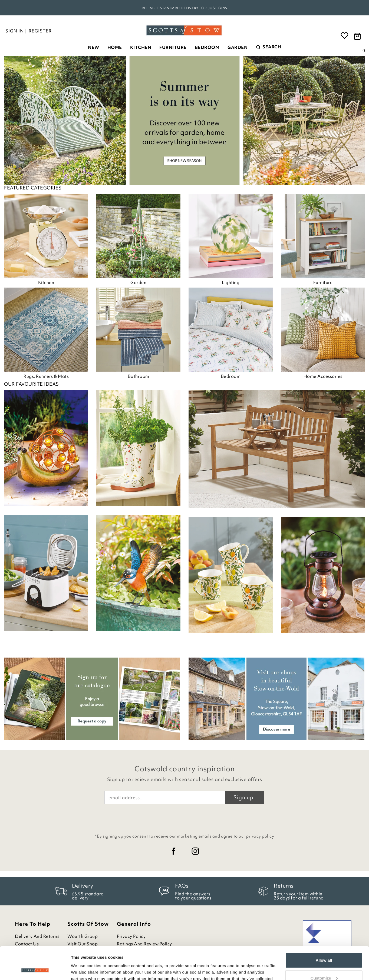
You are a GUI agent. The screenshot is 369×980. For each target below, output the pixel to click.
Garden (238, 47)
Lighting (231, 282)
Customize (324, 947)
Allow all (324, 930)
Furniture (173, 47)
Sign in (15, 31)
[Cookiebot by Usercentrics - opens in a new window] (35, 969)
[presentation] (184, 818)
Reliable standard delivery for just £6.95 (184, 8)
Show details (83, 969)
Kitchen (141, 47)
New (94, 47)
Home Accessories (323, 376)
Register (40, 31)
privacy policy (260, 836)
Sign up (243, 797)
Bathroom (139, 376)
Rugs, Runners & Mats (46, 376)
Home (115, 47)
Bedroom (207, 47)
